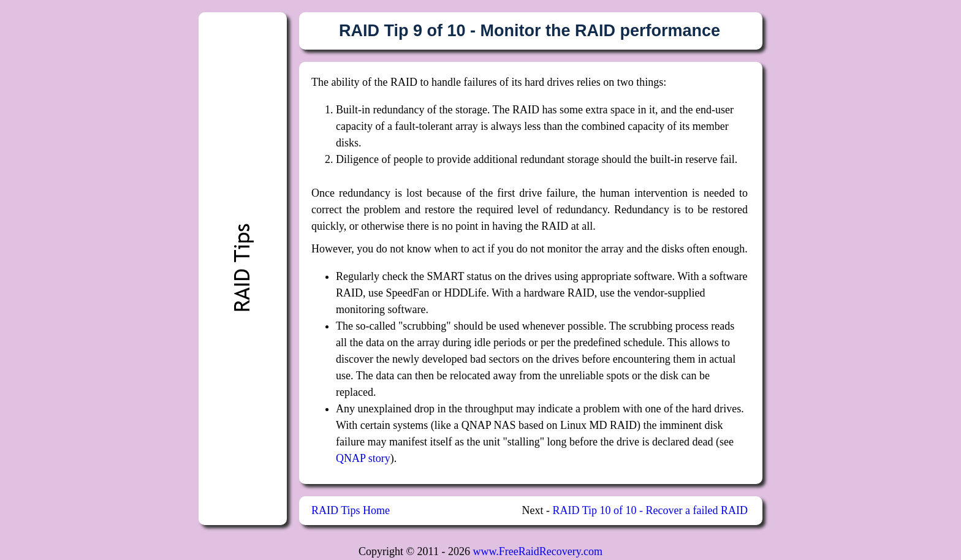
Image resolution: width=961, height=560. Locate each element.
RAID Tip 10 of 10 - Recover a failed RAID (650, 510)
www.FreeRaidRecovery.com (537, 551)
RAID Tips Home (351, 510)
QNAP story (363, 458)
